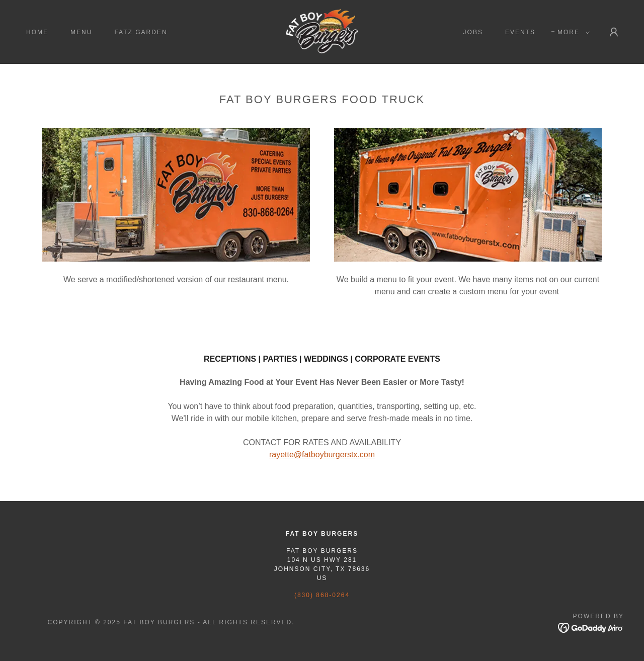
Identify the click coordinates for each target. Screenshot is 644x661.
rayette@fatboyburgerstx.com (322, 455)
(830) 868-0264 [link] (322, 595)
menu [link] (81, 32)
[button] (572, 32)
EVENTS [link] (520, 32)
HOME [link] (37, 32)
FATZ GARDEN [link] (141, 32)
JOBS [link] (473, 32)
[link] (322, 31)
